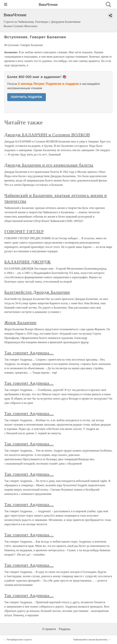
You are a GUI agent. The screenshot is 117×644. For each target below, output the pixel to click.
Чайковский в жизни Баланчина (90, 640)
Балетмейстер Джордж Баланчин (37, 292)
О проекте (49, 629)
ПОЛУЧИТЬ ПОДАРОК (27, 97)
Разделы (64, 629)
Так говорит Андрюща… (29, 353)
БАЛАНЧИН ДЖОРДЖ (28, 262)
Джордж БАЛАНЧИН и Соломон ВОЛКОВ (47, 135)
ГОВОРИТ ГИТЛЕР (24, 231)
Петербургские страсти (19, 640)
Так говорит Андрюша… (29, 383)
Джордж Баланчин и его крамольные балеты (49, 165)
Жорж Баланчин (20, 322)
